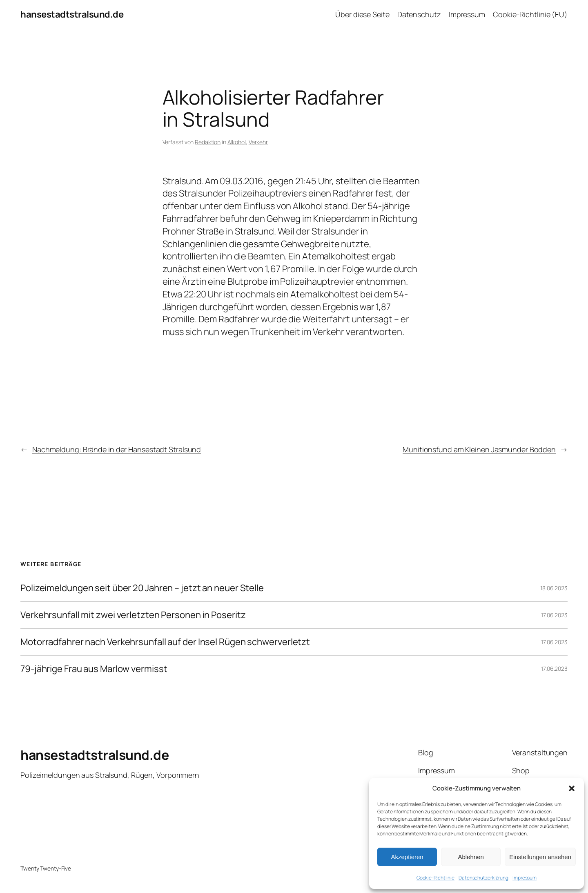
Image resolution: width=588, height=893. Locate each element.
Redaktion (208, 142)
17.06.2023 (554, 615)
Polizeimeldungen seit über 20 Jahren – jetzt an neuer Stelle (142, 588)
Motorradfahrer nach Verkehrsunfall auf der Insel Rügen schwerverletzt (165, 642)
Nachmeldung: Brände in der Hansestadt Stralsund (117, 449)
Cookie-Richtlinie (435, 878)
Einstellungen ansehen (540, 857)
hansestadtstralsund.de (72, 14)
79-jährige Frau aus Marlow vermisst (94, 669)
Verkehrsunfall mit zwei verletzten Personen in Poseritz (133, 615)
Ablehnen (471, 857)
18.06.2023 (554, 588)
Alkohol (237, 142)
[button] (572, 788)
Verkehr (258, 142)
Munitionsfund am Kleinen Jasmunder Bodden (479, 449)
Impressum (525, 878)
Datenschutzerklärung (483, 878)
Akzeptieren (407, 857)
